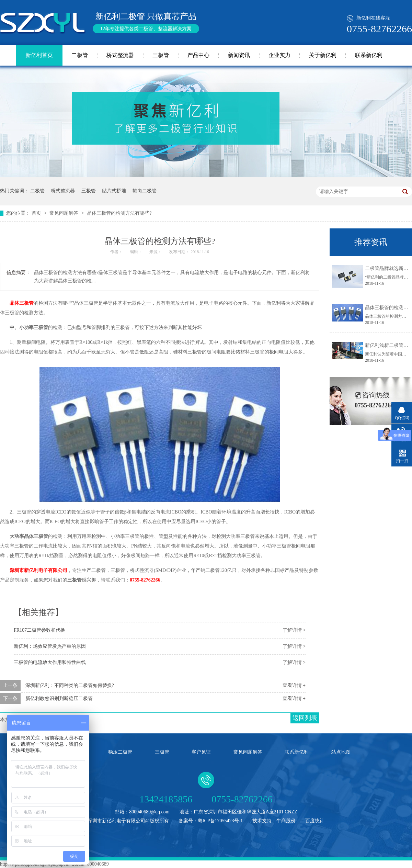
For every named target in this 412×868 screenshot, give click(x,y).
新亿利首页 (39, 55)
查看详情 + (294, 685)
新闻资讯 (239, 55)
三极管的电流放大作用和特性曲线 (50, 662)
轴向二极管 (145, 191)
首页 (37, 213)
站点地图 (341, 752)
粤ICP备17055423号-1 (220, 821)
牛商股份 (286, 821)
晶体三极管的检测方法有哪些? (119, 213)
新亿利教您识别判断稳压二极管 (59, 698)
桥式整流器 (120, 55)
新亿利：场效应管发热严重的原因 (50, 646)
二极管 (80, 55)
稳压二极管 (120, 752)
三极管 (161, 55)
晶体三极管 (22, 303)
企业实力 (279, 55)
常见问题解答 (65, 213)
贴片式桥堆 (114, 191)
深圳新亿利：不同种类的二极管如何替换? (70, 685)
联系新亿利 (369, 55)
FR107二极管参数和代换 (39, 630)
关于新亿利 (323, 55)
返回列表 (305, 718)
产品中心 (198, 55)
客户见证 (201, 752)
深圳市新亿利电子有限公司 (38, 570)
